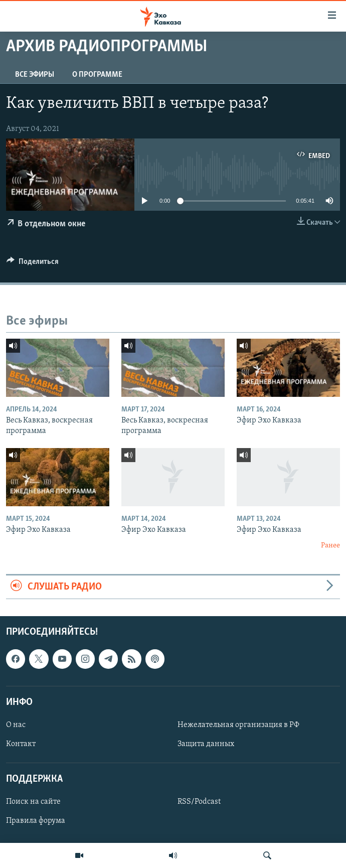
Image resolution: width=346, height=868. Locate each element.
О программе (97, 75)
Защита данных (206, 744)
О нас (16, 725)
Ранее (330, 546)
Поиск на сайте (33, 802)
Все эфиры (35, 75)
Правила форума (36, 821)
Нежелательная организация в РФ (238, 725)
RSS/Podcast (199, 802)
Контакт (21, 744)
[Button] (33, 264)
